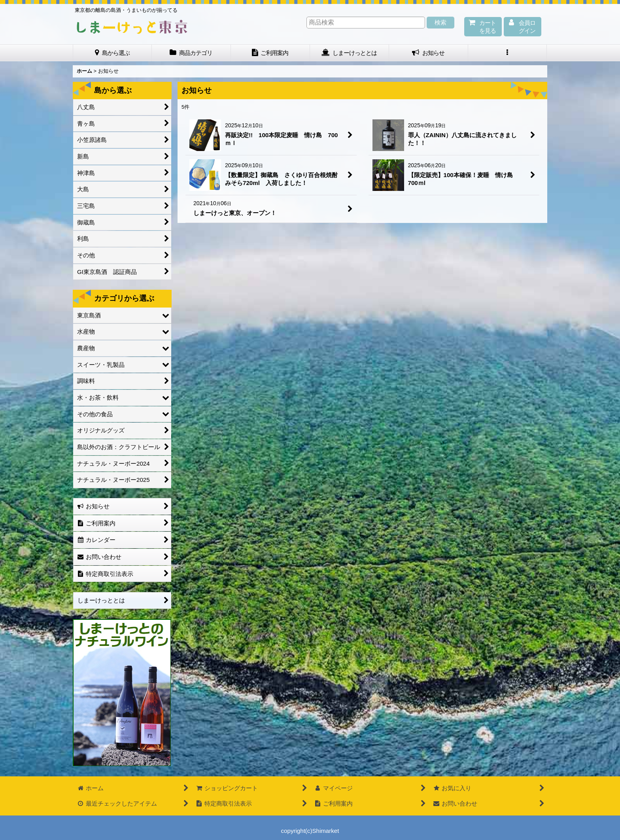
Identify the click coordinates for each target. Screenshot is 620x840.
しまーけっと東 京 (132, 27)
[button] (508, 53)
